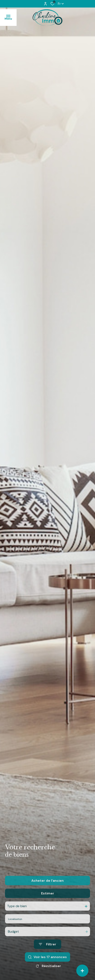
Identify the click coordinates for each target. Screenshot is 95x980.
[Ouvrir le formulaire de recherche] (47, 953)
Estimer (48, 902)
